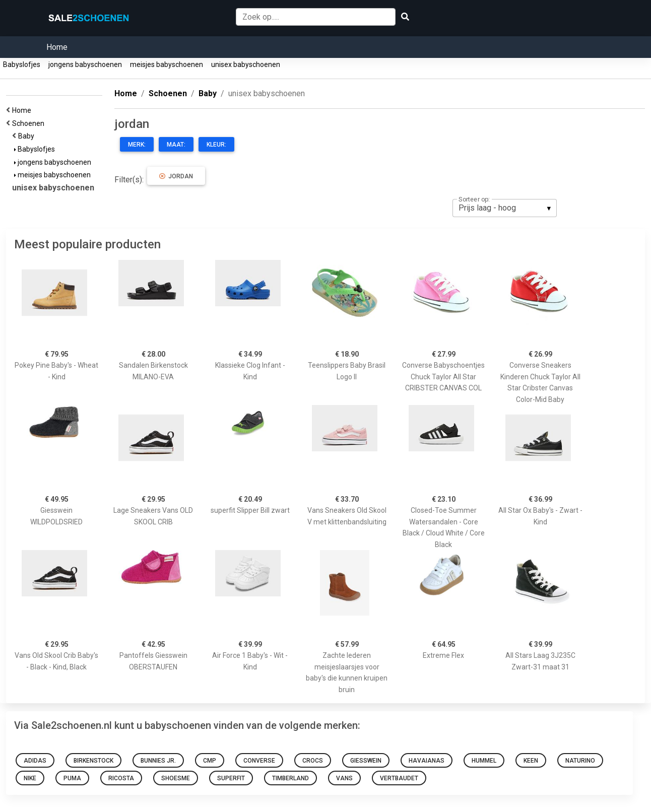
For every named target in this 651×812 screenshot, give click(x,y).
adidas (35, 761)
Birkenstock (93, 761)
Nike (30, 778)
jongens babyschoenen (85, 64)
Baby (28, 136)
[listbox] (505, 208)
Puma (72, 778)
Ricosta (121, 778)
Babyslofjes (22, 64)
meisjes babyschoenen (167, 64)
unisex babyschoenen (246, 64)
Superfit (231, 778)
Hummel (484, 761)
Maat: (176, 145)
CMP (210, 761)
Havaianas (427, 761)
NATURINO (580, 761)
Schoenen (30, 123)
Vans (344, 778)
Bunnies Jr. (158, 761)
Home (57, 47)
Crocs (313, 761)
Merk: (137, 145)
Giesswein (366, 761)
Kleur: (216, 145)
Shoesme (176, 778)
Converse (259, 761)
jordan (176, 176)
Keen (531, 761)
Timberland (290, 778)
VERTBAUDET (399, 778)
